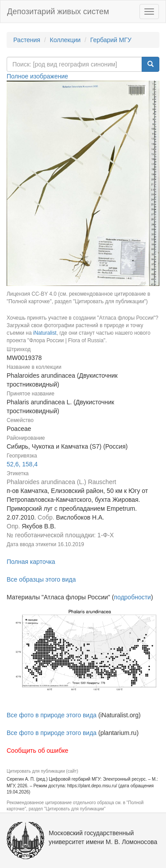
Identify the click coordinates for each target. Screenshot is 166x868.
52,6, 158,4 (22, 464)
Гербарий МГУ (111, 40)
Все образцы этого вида (41, 579)
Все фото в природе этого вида (52, 715)
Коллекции (66, 40)
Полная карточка (31, 562)
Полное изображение (37, 76)
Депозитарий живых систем (58, 12)
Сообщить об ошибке (37, 751)
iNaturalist (45, 333)
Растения (27, 40)
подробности (132, 597)
